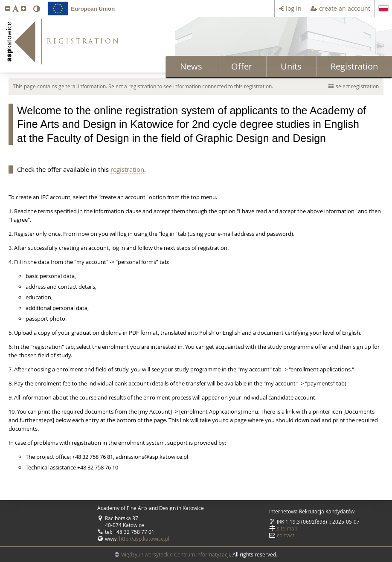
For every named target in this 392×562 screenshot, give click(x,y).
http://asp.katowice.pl (144, 539)
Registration (354, 66)
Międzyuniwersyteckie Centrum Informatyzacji (175, 554)
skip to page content (2, 2)
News (191, 66)
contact (286, 535)
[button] (8, 8)
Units (291, 66)
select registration (354, 86)
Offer (242, 66)
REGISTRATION (83, 42)
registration (127, 169)
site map (287, 528)
